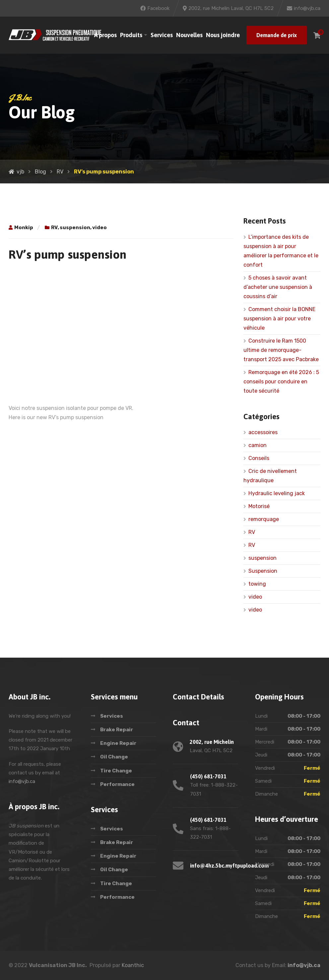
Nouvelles (189, 35)
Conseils (259, 458)
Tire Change (116, 771)
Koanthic (133, 965)
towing (257, 584)
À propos (105, 35)
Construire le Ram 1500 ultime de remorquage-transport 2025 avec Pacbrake (281, 350)
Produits (131, 35)
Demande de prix (277, 35)
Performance (117, 784)
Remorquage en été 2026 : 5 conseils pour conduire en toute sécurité (281, 382)
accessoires (263, 432)
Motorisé (259, 506)
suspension (75, 228)
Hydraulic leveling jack (277, 493)
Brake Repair (117, 730)
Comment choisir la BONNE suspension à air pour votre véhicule (279, 319)
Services (162, 35)
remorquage (264, 519)
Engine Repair (118, 743)
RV (54, 228)
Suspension (263, 571)
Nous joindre (223, 35)
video (99, 228)
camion (258, 445)
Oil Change (114, 757)
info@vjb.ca (22, 781)
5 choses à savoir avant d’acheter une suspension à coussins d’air (278, 287)
